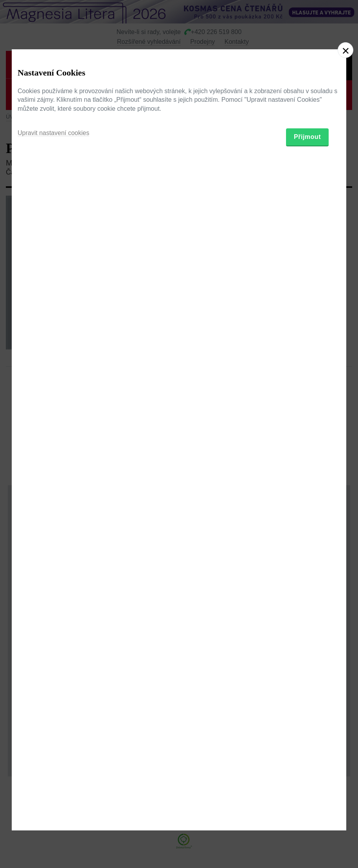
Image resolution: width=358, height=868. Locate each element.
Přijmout (307, 476)
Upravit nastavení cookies (53, 472)
